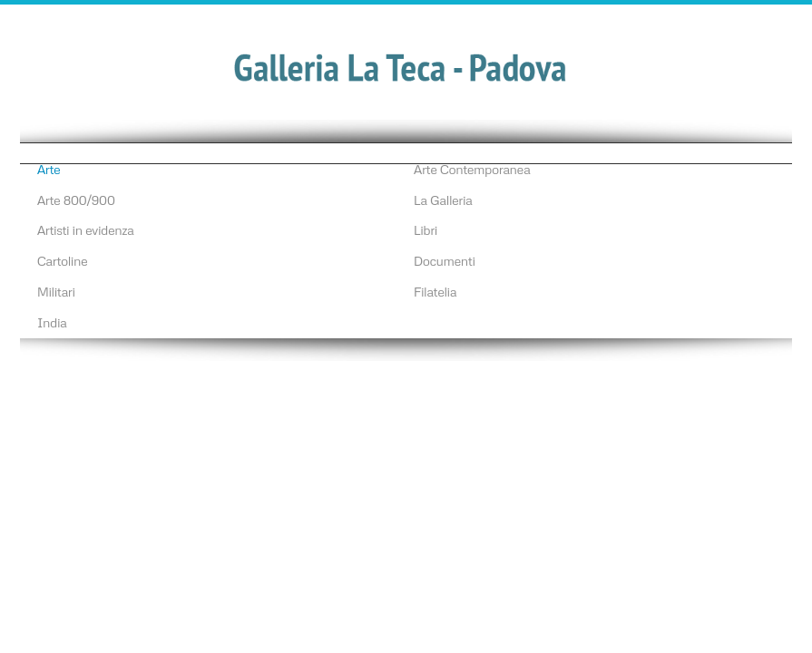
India (52, 322)
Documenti (445, 260)
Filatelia (435, 291)
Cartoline (63, 260)
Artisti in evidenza (86, 229)
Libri (426, 229)
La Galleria (443, 200)
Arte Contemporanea (472, 169)
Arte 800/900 (76, 200)
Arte (49, 169)
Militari (56, 291)
